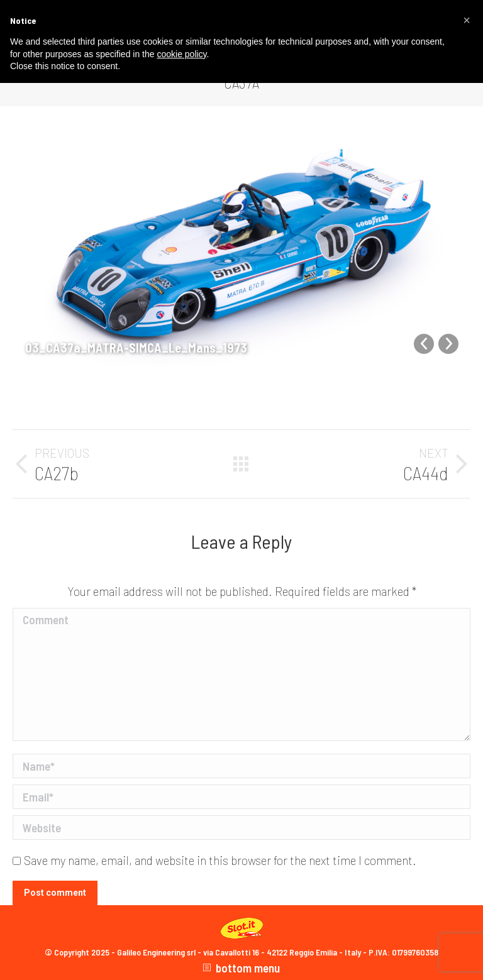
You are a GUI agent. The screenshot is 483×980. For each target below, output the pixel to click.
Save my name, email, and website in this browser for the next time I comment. (220, 860)
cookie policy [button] (181, 54)
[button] (467, 20)
